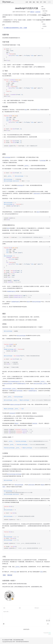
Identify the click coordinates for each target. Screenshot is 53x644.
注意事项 (44, 26)
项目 (34, 2)
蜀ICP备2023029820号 (24, 642)
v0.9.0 (12, 2)
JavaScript (38, 12)
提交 (48, 624)
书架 (37, 2)
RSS (45, 2)
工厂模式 (44, 13)
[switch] (49, 2)
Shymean (7, 2)
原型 (42, 18)
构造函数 (44, 15)
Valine (50, 633)
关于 (41, 2)
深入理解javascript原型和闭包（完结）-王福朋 (15, 28)
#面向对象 (10, 575)
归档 (30, 2)
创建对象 (43, 9)
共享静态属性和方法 (47, 20)
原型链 (44, 24)
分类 (27, 2)
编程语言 (32, 12)
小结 (42, 28)
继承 (42, 22)
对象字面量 (45, 11)
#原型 (4, 575)
